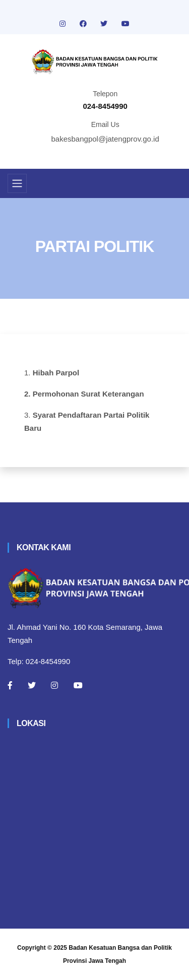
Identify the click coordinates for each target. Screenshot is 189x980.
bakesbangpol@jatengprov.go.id (105, 139)
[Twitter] (32, 685)
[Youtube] (78, 685)
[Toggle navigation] (17, 183)
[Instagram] (54, 685)
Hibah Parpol (56, 373)
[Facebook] (10, 685)
